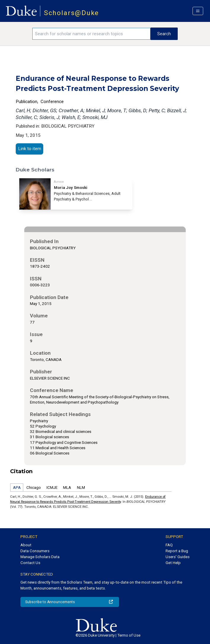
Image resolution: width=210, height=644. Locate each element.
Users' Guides (178, 557)
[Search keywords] (91, 34)
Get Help (173, 563)
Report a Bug (177, 551)
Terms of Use (129, 635)
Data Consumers (35, 551)
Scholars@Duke (72, 13)
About (26, 545)
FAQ (169, 545)
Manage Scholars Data (40, 557)
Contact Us (30, 563)
